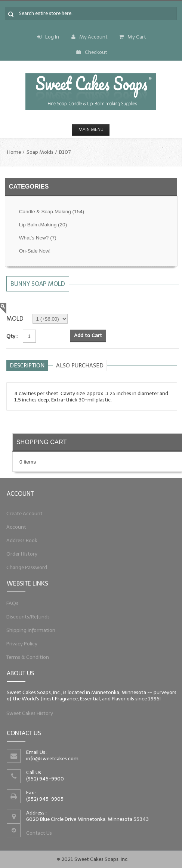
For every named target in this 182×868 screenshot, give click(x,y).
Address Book (19, 541)
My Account (90, 37)
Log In (48, 37)
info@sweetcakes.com (51, 758)
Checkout (92, 52)
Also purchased (80, 366)
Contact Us (37, 835)
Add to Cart (88, 335)
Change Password (24, 569)
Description (27, 366)
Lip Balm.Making (43, 225)
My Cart (132, 37)
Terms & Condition (25, 659)
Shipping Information (28, 631)
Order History (19, 555)
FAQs (9, 602)
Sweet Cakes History (27, 714)
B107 (65, 152)
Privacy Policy (19, 645)
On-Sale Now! (35, 251)
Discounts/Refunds (25, 617)
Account (13, 527)
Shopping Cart (42, 442)
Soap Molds (40, 152)
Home (14, 152)
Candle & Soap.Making (52, 212)
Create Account (22, 513)
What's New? (38, 238)
